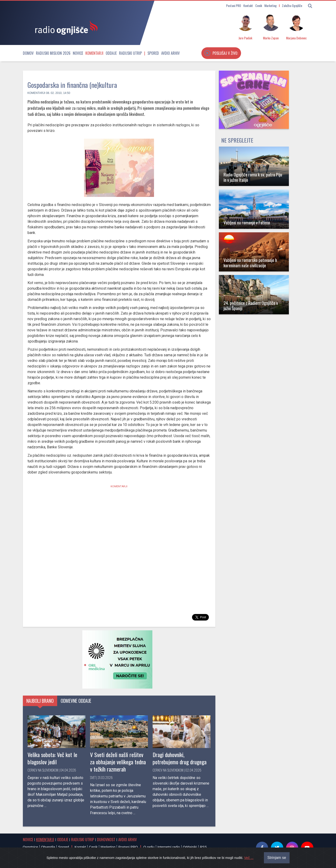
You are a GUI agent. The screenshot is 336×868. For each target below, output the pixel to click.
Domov (28, 53)
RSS (203, 847)
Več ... (249, 858)
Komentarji (94, 53)
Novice (78, 53)
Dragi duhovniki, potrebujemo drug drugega (180, 758)
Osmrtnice (31, 847)
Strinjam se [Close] (277, 858)
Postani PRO (234, 5)
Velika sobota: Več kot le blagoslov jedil (52, 758)
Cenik (259, 5)
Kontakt (248, 5)
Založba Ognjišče (292, 5)
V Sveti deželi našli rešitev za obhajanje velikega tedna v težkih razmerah (118, 762)
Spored (153, 53)
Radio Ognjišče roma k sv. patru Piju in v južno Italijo (253, 177)
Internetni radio (169, 847)
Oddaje (111, 53)
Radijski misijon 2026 (53, 53)
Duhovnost (106, 840)
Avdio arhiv (170, 53)
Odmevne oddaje (76, 701)
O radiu (149, 847)
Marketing (271, 5)
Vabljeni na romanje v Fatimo (247, 222)
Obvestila (48, 847)
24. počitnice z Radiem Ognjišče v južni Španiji (251, 305)
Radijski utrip (130, 53)
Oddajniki (190, 847)
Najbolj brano (40, 701)
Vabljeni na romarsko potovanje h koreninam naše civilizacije (250, 263)
